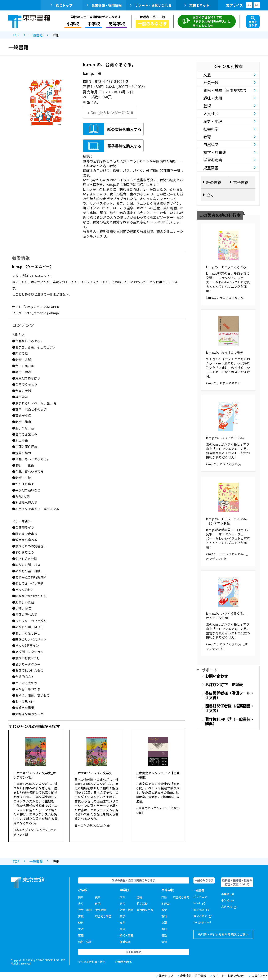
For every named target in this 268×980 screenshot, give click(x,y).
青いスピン (202, 916)
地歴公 (166, 903)
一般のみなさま (152, 24)
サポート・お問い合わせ (151, 5)
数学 (122, 916)
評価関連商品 (124, 962)
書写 (81, 903)
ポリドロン (200, 897)
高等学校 (117, 24)
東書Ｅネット (197, 5)
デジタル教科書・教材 (92, 962)
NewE (199, 903)
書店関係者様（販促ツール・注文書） (230, 695)
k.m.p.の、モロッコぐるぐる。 (228, 267)
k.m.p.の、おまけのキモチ (225, 352)
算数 (81, 916)
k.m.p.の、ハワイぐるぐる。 (226, 438)
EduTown (201, 909)
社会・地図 (85, 910)
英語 (98, 897)
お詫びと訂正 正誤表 (224, 684)
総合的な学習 (103, 916)
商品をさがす (253, 22)
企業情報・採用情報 (104, 5)
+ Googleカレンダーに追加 (110, 113)
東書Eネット (259, 976)
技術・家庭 (127, 935)
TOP (16, 35)
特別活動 (100, 910)
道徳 (98, 903)
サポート (210, 670)
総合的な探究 (181, 897)
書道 (164, 935)
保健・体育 (85, 942)
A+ (256, 5)
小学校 (73, 24)
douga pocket (202, 922)
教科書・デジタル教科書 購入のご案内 (223, 934)
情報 (164, 942)
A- (249, 5)
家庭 (81, 935)
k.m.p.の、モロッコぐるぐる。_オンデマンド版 (228, 521)
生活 (81, 929)
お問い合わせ (216, 676)
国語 (81, 897)
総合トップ (62, 5)
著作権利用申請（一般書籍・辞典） (230, 721)
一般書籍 (36, 35)
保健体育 (125, 942)
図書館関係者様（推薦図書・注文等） (230, 708)
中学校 (94, 24)
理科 (81, 923)
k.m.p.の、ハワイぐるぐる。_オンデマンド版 (227, 616)
